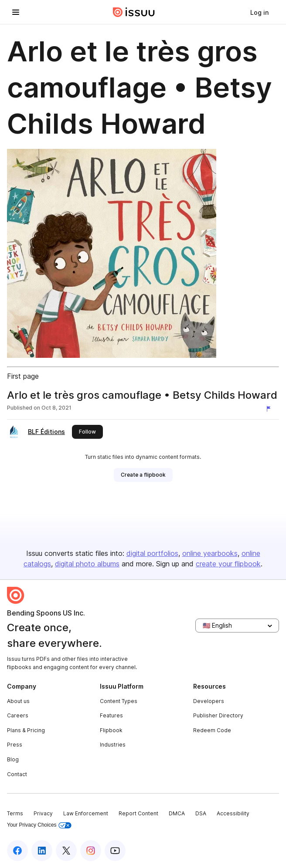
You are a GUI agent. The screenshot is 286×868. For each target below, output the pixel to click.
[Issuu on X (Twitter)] (66, 851)
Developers (209, 701)
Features (111, 715)
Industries (113, 745)
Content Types (119, 701)
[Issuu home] (134, 12)
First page (23, 376)
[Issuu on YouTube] (115, 851)
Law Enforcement (86, 813)
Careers (18, 715)
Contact (17, 774)
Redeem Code (212, 730)
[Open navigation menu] (16, 12)
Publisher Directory (218, 715)
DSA (201, 813)
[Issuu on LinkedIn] (42, 851)
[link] (259, 12)
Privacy (43, 813)
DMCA (177, 813)
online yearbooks (210, 553)
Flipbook (111, 730)
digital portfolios (152, 553)
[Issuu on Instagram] (91, 851)
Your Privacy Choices (39, 825)
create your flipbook (228, 564)
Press (15, 745)
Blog (13, 759)
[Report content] (270, 409)
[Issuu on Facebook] (17, 851)
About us (18, 701)
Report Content (138, 813)
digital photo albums (87, 564)
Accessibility (233, 813)
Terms (15, 813)
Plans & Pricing (26, 730)
